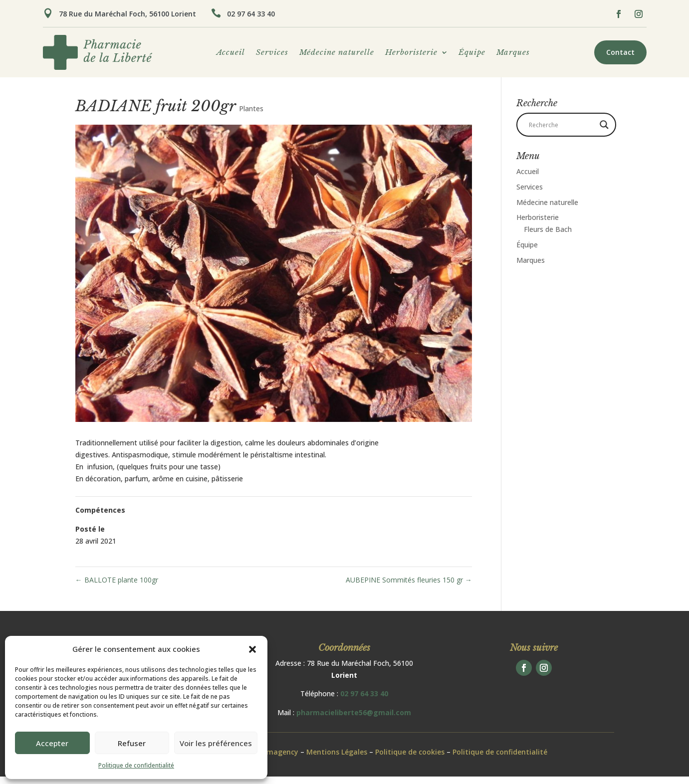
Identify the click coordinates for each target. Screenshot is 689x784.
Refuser (132, 743)
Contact (620, 52)
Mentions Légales (337, 759)
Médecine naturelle (337, 53)
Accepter (52, 743)
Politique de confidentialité (136, 765)
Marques (513, 53)
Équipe (472, 53)
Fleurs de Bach (548, 237)
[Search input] (562, 132)
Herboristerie (411, 53)
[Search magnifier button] (604, 132)
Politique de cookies (410, 759)
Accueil (231, 53)
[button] (252, 649)
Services (272, 53)
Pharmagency (274, 759)
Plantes (251, 116)
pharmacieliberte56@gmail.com (354, 720)
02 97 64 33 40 (251, 14)
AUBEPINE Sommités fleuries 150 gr (409, 587)
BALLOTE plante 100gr (117, 587)
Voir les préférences (216, 743)
